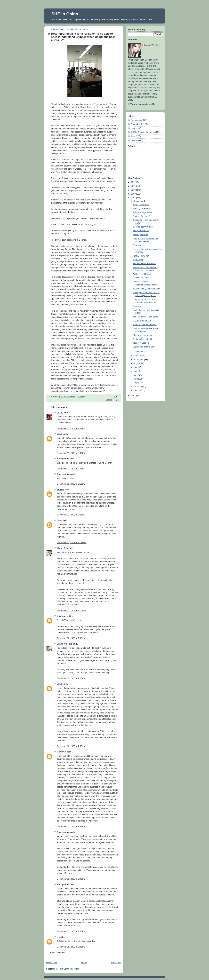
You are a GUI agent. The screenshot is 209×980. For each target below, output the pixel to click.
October (137, 356)
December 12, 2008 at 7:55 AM (71, 746)
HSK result (138, 260)
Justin (60, 412)
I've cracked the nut (142, 321)
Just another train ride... (144, 339)
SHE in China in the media (143, 132)
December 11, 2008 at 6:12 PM (71, 484)
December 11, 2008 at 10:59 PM (72, 610)
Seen (133, 136)
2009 (134, 194)
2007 (134, 395)
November (139, 352)
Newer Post (52, 963)
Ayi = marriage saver (143, 212)
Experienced (136, 120)
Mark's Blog (63, 548)
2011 (134, 186)
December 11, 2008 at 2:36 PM (71, 453)
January (137, 391)
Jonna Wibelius (64, 644)
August (137, 363)
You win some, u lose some (146, 317)
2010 (134, 190)
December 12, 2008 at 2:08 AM (71, 638)
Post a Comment (57, 952)
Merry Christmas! (141, 231)
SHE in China (65, 14)
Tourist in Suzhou (141, 343)
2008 (134, 198)
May (136, 375)
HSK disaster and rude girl (145, 325)
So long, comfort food (143, 227)
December (139, 201)
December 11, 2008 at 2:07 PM (71, 428)
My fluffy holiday (140, 235)
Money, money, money (143, 335)
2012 (134, 182)
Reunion (137, 245)
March (137, 383)
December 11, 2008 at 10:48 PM (72, 543)
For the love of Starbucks (145, 264)
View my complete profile (143, 104)
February (138, 387)
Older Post (116, 963)
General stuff (136, 124)
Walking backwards (142, 208)
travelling (135, 140)
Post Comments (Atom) (69, 969)
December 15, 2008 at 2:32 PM (71, 947)
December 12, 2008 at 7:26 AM (71, 678)
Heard (116, 400)
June (136, 371)
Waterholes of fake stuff (144, 347)
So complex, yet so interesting (147, 289)
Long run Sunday (141, 281)
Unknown (62, 616)
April (136, 379)
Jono (59, 434)
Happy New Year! (141, 205)
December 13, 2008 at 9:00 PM (71, 879)
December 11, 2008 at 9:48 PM (71, 515)
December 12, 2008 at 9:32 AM (71, 826)
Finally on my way (141, 256)
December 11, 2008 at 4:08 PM (71, 468)
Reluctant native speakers (145, 285)
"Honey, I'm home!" (142, 216)
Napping (137, 306)
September (139, 360)
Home (84, 963)
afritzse (61, 490)
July (136, 367)
